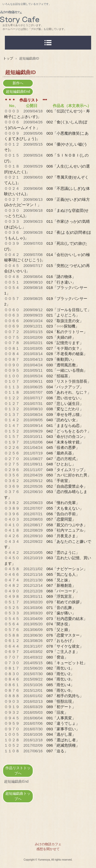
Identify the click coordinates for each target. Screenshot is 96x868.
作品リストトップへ (18, 771)
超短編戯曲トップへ (18, 796)
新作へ (18, 83)
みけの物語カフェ (48, 15)
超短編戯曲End (18, 91)
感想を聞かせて (48, 849)
